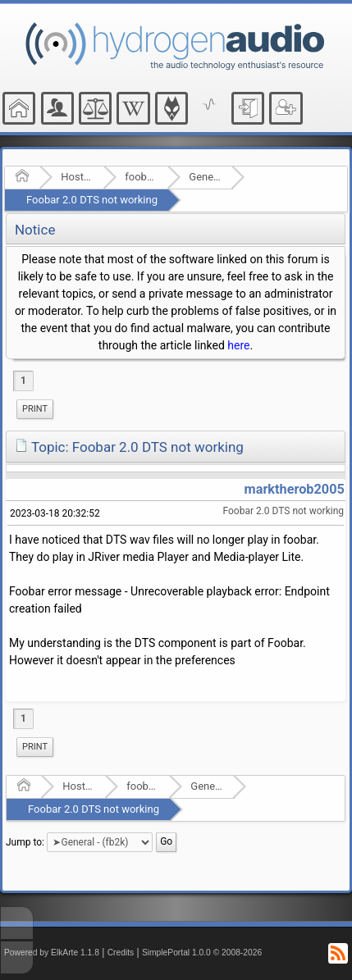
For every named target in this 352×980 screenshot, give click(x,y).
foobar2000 (141, 177)
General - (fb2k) (205, 177)
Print (35, 409)
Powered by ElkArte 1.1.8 (52, 953)
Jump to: (25, 842)
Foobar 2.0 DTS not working (92, 200)
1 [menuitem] (23, 381)
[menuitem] (35, 409)
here (238, 345)
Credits (121, 953)
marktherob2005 (295, 489)
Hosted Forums (77, 177)
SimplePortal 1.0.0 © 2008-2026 (202, 953)
